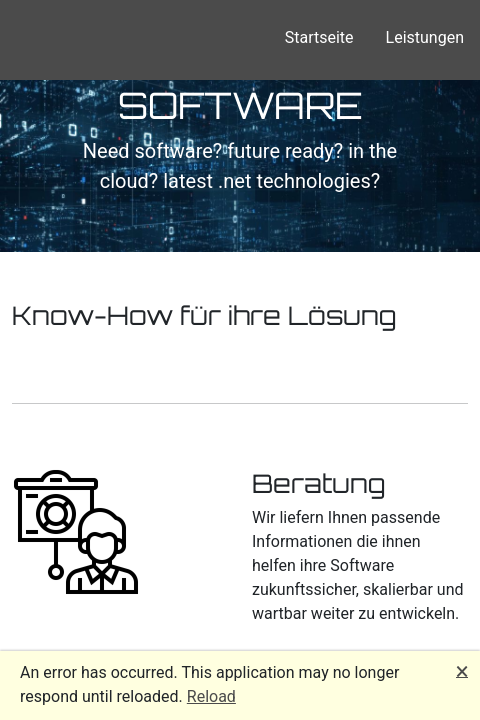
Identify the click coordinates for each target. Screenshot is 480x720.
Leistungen (425, 37)
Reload (211, 696)
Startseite (319, 37)
